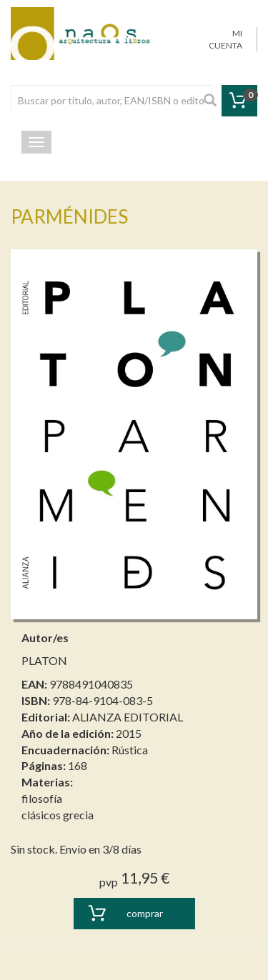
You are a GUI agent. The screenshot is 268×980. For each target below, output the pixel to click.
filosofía (42, 798)
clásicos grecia (58, 815)
